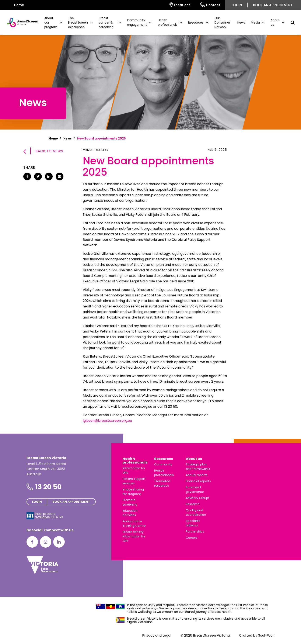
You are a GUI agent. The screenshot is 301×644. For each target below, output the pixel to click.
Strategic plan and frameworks (198, 467)
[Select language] (160, 5)
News (241, 23)
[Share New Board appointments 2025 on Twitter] (38, 176)
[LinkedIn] (59, 542)
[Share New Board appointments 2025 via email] (60, 176)
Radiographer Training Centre (134, 524)
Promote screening (130, 502)
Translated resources (162, 483)
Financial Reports (198, 481)
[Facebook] (32, 542)
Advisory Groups (198, 498)
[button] (53, 23)
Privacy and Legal (157, 635)
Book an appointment (273, 5)
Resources (164, 459)
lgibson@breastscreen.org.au (107, 421)
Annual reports (197, 475)
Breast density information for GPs (134, 536)
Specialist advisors (193, 523)
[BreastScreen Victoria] (21, 23)
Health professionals (135, 461)
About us (194, 459)
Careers (192, 538)
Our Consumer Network (222, 23)
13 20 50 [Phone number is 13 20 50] (48, 487)
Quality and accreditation (196, 512)
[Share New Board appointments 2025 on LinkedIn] (49, 176)
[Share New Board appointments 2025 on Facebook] (27, 176)
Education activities (130, 513)
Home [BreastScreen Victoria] (16, 5)
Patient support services (134, 481)
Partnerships (195, 531)
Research (193, 504)
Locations (180, 5)
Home (53, 138)
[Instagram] (46, 542)
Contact (210, 5)
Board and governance (195, 490)
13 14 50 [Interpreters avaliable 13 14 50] (57, 517)
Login (237, 5)
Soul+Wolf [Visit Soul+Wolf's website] (266, 635)
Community (163, 464)
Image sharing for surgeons (133, 492)
